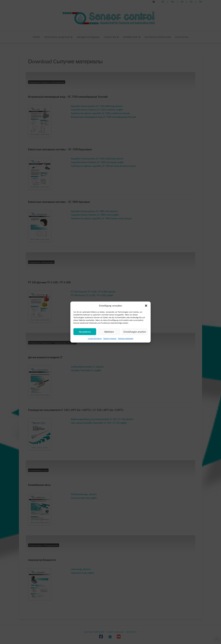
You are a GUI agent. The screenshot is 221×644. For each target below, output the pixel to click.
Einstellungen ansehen (135, 332)
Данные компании (126, 338)
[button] (146, 306)
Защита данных (110, 338)
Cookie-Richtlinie (95, 338)
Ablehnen (109, 332)
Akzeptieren (85, 332)
